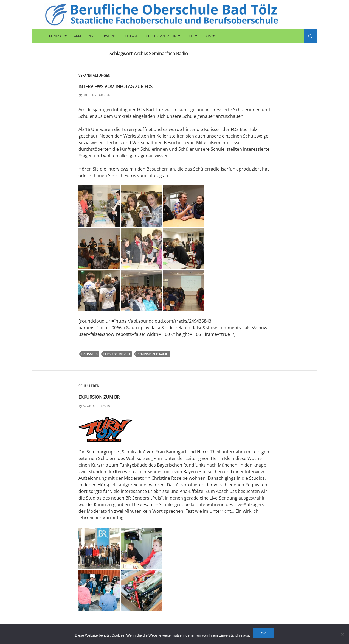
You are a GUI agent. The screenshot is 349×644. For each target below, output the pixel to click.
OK (263, 633)
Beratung (108, 36)
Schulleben (89, 386)
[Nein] (342, 634)
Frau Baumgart (118, 354)
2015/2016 (90, 354)
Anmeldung (84, 36)
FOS (191, 36)
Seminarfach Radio (153, 354)
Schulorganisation (161, 36)
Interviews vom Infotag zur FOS (155, 85)
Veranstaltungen (94, 75)
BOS (208, 36)
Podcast (130, 36)
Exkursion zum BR (121, 395)
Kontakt (56, 36)
